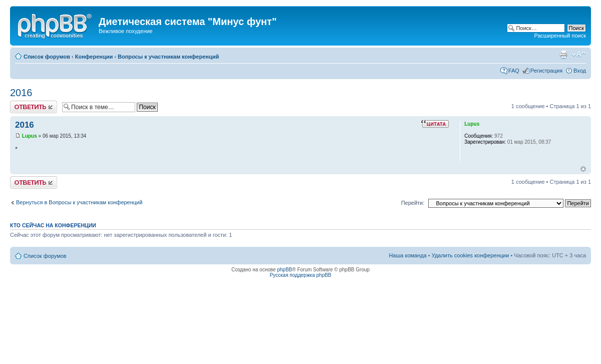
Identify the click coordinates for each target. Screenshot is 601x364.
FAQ (514, 71)
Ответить (34, 107)
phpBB (284, 270)
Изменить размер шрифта (579, 55)
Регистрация (546, 71)
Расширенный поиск (560, 36)
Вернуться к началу (583, 169)
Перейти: (413, 203)
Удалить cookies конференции (471, 255)
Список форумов (47, 57)
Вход (580, 71)
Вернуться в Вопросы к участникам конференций (79, 202)
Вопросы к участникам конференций (168, 57)
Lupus (30, 136)
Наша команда (407, 255)
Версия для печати (563, 55)
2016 (21, 93)
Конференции (94, 57)
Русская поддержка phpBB (300, 275)
